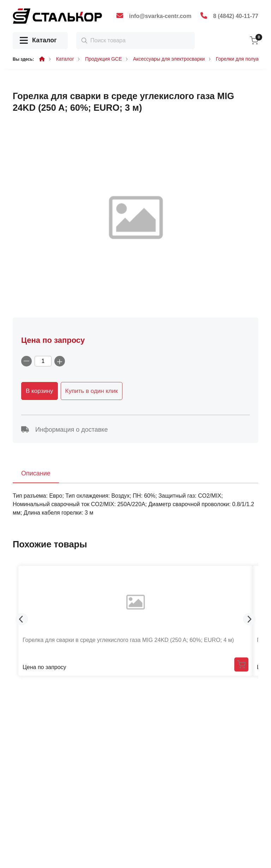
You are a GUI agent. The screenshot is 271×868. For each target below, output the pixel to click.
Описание (36, 473)
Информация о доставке (64, 430)
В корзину (40, 391)
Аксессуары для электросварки (169, 59)
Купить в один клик (92, 391)
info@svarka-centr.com (160, 16)
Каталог (38, 41)
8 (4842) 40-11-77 (236, 16)
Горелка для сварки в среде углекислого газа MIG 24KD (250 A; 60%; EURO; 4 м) (128, 640)
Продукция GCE (103, 59)
